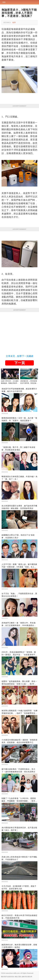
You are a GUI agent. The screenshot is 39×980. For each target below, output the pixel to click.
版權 (23, 977)
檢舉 (14, 22)
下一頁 (20, 363)
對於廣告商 (28, 977)
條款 (16, 977)
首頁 (4, 2)
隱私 (20, 977)
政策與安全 (11, 977)
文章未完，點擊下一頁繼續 (20, 356)
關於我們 (4, 977)
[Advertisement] (19, 332)
